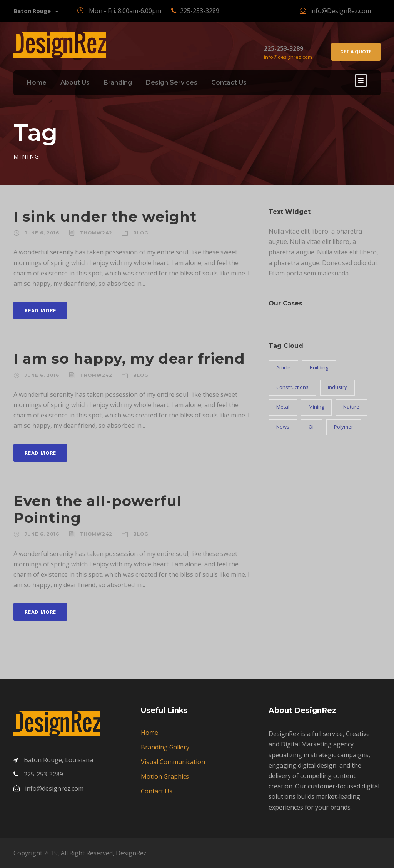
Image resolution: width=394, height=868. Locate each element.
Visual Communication (173, 762)
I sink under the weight (105, 216)
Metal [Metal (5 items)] (283, 407)
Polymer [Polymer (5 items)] (344, 427)
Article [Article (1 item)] (283, 367)
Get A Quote (356, 52)
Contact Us (229, 83)
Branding (118, 83)
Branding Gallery (165, 747)
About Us (75, 83)
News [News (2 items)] (283, 427)
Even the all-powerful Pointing (98, 509)
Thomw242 (96, 233)
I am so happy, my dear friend (129, 358)
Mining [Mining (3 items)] (316, 407)
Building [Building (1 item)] (319, 367)
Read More (40, 310)
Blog (141, 233)
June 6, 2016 (42, 233)
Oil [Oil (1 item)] (312, 427)
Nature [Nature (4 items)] (351, 407)
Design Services (172, 83)
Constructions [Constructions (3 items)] (292, 387)
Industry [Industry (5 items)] (337, 387)
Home (37, 83)
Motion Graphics (165, 776)
